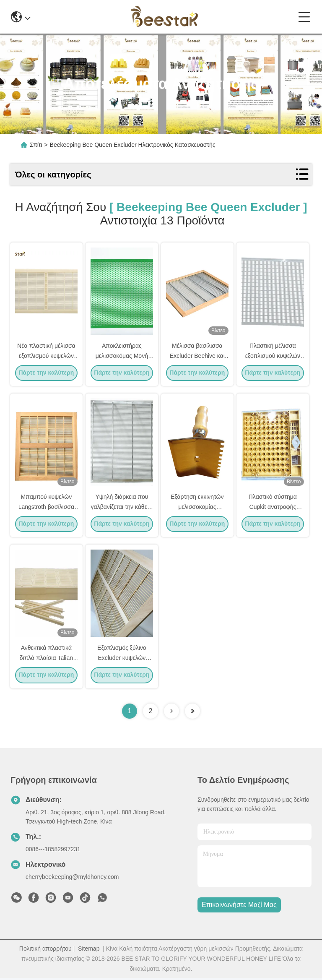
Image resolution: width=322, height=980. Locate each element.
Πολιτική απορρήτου (45, 951)
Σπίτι (36, 145)
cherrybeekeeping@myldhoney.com (72, 879)
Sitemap (89, 951)
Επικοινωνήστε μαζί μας (239, 907)
